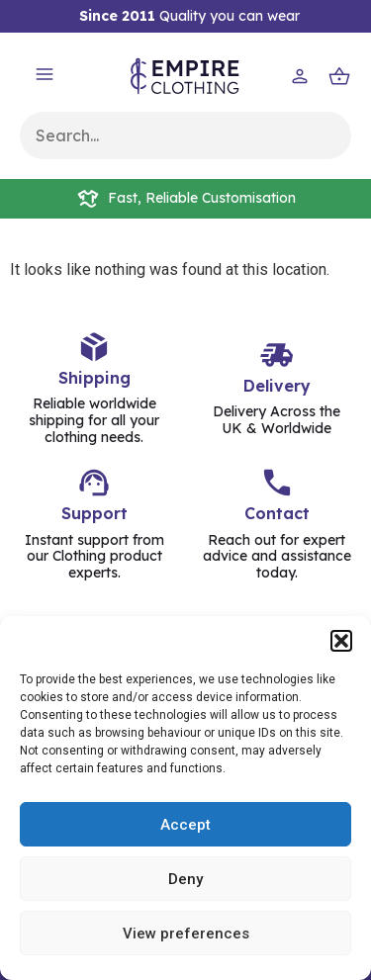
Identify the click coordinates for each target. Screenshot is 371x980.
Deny (185, 879)
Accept (185, 825)
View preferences (186, 934)
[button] (341, 641)
